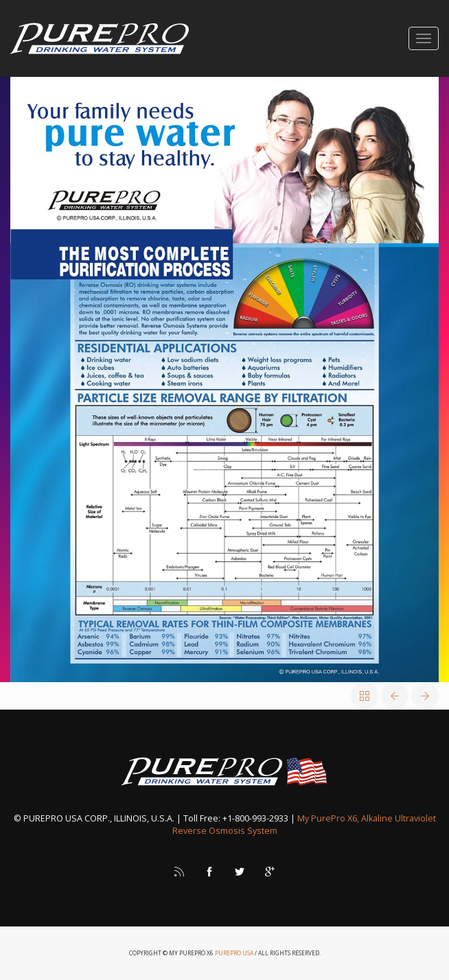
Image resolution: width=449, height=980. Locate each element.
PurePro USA (234, 953)
